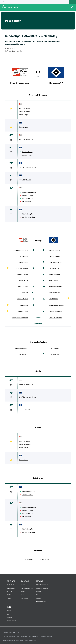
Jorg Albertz (27, 180)
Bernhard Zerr (18, 51)
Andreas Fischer (28, 195)
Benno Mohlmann (55, 318)
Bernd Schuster (22, 299)
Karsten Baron (27, 152)
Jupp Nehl (24, 293)
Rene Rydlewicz (28, 192)
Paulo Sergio (24, 115)
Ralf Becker (26, 198)
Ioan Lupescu (23, 287)
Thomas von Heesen (30, 167)
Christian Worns (25, 112)
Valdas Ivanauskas (55, 312)
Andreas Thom (24, 108)
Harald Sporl (24, 127)
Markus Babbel (54, 256)
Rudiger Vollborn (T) (20, 250)
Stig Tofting (27, 214)
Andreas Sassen (28, 155)
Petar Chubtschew (56, 262)
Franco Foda (23, 256)
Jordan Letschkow (29, 217)
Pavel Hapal (24, 281)
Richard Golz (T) (55, 250)
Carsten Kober (54, 268)
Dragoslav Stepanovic (20, 318)
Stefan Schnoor (54, 275)
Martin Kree (27, 202)
